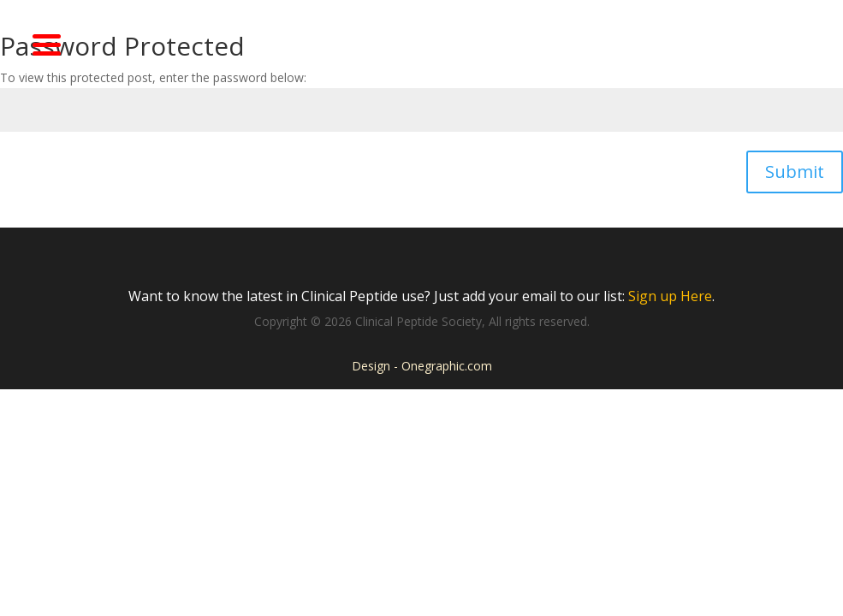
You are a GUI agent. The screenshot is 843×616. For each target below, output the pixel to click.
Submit (795, 172)
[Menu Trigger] (47, 43)
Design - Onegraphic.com (422, 366)
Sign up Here (670, 296)
